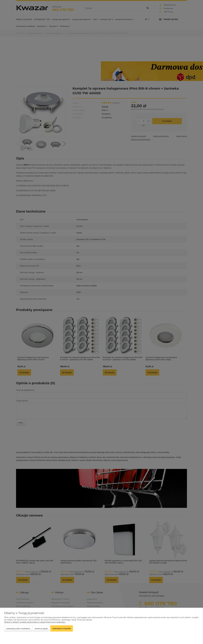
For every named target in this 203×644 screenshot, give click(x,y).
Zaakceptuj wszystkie (62, 628)
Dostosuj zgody (41, 628)
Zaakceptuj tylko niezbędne (18, 628)
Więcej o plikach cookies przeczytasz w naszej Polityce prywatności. (35, 622)
